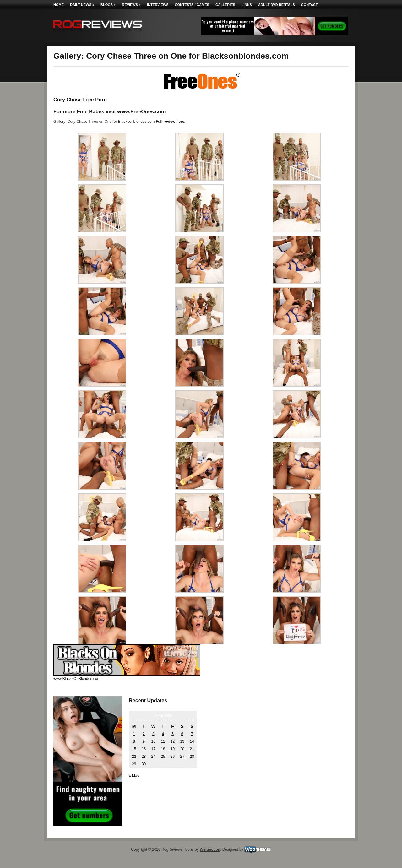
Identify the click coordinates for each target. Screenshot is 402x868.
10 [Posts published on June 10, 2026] (153, 741)
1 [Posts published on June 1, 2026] (134, 734)
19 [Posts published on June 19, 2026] (173, 749)
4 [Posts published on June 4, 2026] (163, 734)
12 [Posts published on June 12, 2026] (173, 741)
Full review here (170, 122)
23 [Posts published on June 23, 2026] (144, 757)
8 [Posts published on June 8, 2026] (134, 741)
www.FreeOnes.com (141, 111)
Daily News (82, 5)
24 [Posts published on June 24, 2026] (153, 757)
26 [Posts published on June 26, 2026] (173, 757)
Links (247, 5)
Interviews (158, 5)
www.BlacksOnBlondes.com (77, 679)
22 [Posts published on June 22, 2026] (134, 757)
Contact (310, 5)
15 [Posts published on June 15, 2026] (134, 749)
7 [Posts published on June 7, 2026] (192, 734)
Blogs (108, 5)
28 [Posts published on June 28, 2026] (192, 757)
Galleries (225, 5)
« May (134, 776)
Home (59, 5)
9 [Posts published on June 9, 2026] (144, 741)
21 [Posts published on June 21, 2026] (192, 749)
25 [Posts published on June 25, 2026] (163, 757)
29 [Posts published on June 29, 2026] (134, 764)
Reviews (131, 5)
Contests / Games (192, 5)
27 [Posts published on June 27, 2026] (182, 757)
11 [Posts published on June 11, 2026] (163, 741)
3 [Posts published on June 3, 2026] (153, 734)
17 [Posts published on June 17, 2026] (153, 749)
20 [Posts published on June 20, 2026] (182, 749)
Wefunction (210, 850)
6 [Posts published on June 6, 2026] (182, 734)
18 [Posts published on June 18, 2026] (163, 749)
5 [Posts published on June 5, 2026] (173, 734)
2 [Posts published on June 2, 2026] (144, 734)
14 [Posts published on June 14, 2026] (192, 741)
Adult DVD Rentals (277, 5)
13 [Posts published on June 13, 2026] (182, 741)
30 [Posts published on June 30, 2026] (144, 764)
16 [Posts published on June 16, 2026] (144, 749)
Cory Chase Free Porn (80, 100)
